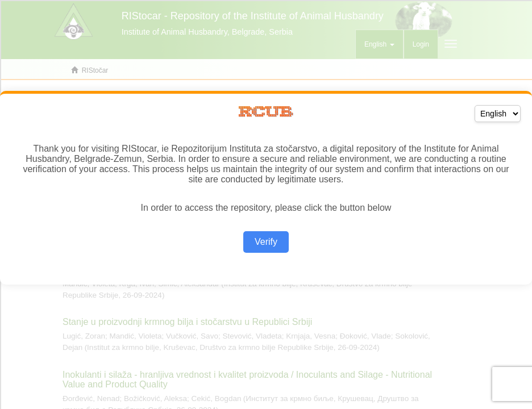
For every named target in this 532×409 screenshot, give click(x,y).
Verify (266, 242)
